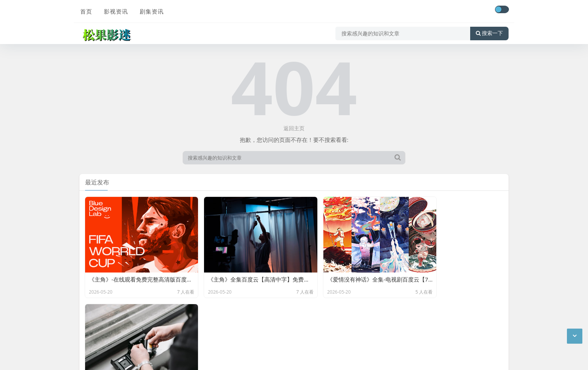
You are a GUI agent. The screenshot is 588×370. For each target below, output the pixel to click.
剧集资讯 (150, 10)
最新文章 (144, 337)
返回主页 (294, 128)
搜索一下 (489, 32)
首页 (85, 10)
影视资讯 (115, 10)
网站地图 (170, 337)
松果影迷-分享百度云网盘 (163, 326)
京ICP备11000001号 (105, 337)
